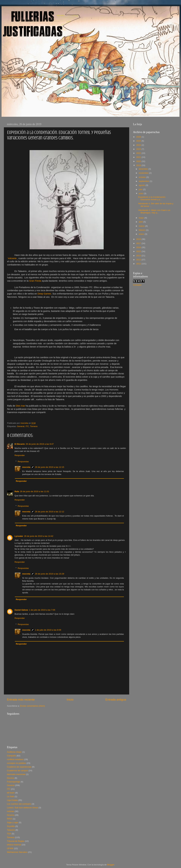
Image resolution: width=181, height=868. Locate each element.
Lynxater (19, 536)
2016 (139, 247)
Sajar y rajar (13, 822)
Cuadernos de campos (17, 771)
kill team (11, 793)
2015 (139, 251)
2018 (139, 239)
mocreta (26, 467)
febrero (142, 230)
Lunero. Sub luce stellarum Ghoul (22, 808)
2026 (139, 137)
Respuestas (23, 462)
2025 (139, 141)
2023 (139, 149)
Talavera (11, 830)
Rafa (17, 491)
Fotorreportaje (14, 782)
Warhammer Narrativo (17, 852)
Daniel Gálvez (21, 610)
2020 (139, 161)
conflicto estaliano (15, 759)
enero (142, 234)
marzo (142, 226)
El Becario (20, 444)
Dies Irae (20, 406)
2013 (139, 260)
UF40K (10, 848)
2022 (139, 153)
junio (141, 193)
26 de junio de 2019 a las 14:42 (39, 536)
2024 (139, 145)
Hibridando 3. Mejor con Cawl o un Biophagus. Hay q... (154, 211)
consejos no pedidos (16, 763)
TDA (9, 834)
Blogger (111, 865)
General (21, 426)
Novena (11, 815)
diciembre (144, 169)
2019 (139, 165)
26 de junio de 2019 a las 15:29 (50, 574)
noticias (11, 811)
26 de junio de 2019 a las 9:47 (40, 444)
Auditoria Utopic (14, 752)
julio (141, 189)
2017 (139, 243)
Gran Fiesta (36, 281)
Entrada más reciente (21, 700)
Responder (20, 455)
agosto (142, 185)
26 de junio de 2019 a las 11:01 (34, 491)
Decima (11, 778)
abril (141, 222)
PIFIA (10, 819)
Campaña (12, 756)
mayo (142, 218)
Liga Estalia (12, 800)
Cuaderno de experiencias (19, 767)
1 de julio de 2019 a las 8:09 (48, 630)
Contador (137, 285)
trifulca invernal (14, 845)
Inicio (70, 700)
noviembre (144, 173)
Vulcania (12, 258)
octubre (143, 177)
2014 (139, 256)
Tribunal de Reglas (16, 841)
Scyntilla (11, 826)
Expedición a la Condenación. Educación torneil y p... (152, 198)
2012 (139, 264)
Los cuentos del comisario (19, 804)
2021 (139, 157)
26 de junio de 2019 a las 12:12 (50, 512)
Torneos (34, 426)
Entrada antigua (116, 700)
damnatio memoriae (16, 774)
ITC (27, 426)
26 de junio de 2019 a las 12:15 (50, 467)
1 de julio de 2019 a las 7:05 (42, 610)
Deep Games (44, 294)
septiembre (144, 181)
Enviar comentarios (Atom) (33, 706)
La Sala (11, 796)
